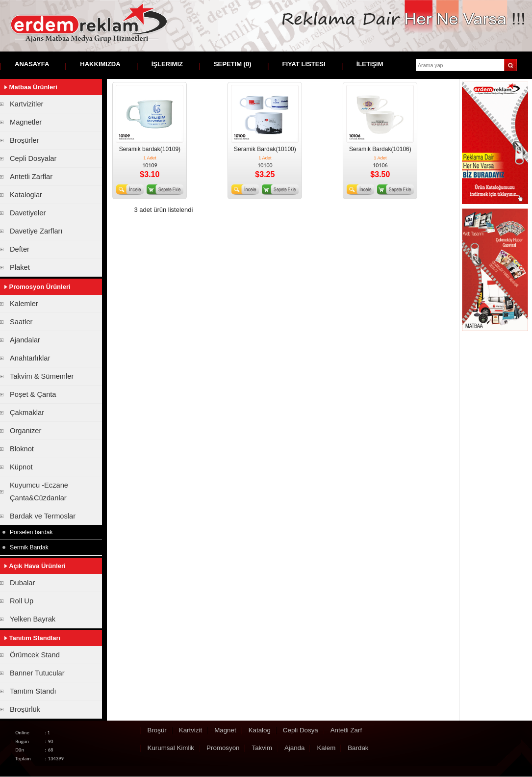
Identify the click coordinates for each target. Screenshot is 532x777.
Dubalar (22, 583)
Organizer (25, 431)
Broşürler (24, 140)
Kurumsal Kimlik (171, 748)
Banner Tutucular (37, 673)
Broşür (157, 730)
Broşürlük (25, 709)
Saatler (21, 322)
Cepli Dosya (301, 730)
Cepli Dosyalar (33, 158)
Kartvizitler (26, 104)
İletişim (370, 64)
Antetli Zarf (346, 730)
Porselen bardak (31, 532)
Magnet (225, 730)
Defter (20, 249)
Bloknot (22, 449)
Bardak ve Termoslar (43, 516)
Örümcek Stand (35, 655)
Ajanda (295, 748)
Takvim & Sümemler (42, 376)
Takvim (262, 748)
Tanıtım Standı (33, 691)
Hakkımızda (100, 64)
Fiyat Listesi (304, 64)
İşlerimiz (167, 64)
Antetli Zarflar (31, 177)
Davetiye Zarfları (36, 231)
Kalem (326, 748)
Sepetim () (233, 64)
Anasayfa (32, 64)
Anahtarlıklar (30, 358)
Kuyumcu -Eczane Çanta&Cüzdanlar (39, 492)
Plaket (20, 267)
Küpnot (21, 467)
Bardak (358, 748)
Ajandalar (25, 340)
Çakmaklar (27, 413)
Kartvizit (190, 730)
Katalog (260, 730)
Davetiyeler (28, 213)
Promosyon (223, 748)
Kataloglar (26, 195)
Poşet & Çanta (33, 394)
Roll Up (22, 601)
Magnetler (26, 122)
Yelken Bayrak (33, 619)
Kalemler (24, 304)
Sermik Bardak (29, 547)
